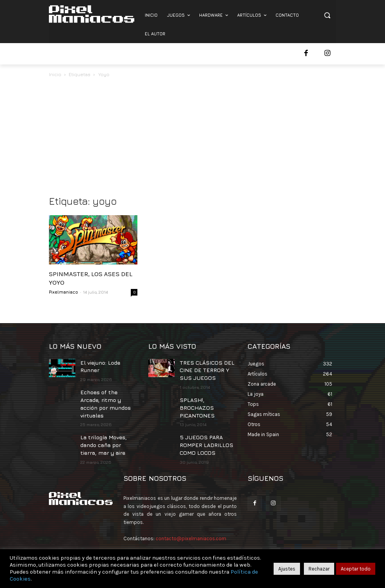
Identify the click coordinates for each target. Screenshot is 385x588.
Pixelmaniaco (63, 292)
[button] (327, 15)
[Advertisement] (192, 137)
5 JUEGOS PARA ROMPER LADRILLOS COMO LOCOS (202, 430)
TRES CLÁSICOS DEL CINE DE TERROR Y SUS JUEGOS (206, 368)
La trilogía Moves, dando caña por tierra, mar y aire (108, 429)
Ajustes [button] (287, 569)
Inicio (55, 74)
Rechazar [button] (319, 569)
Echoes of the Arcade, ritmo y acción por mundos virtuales (107, 394)
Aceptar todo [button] (356, 569)
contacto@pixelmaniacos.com (191, 521)
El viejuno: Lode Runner (108, 362)
